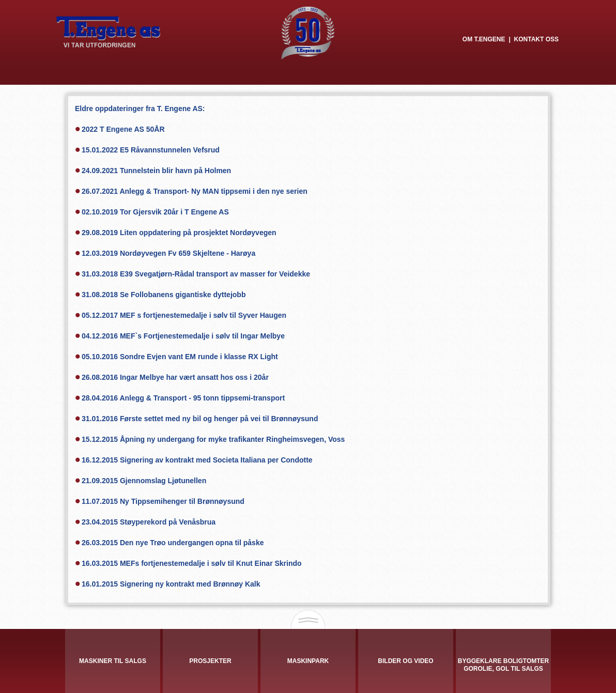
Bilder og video (405, 661)
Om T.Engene (484, 39)
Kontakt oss (536, 39)
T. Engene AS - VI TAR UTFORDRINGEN (109, 32)
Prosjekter (210, 661)
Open (308, 620)
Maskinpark (308, 661)
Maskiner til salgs (113, 661)
